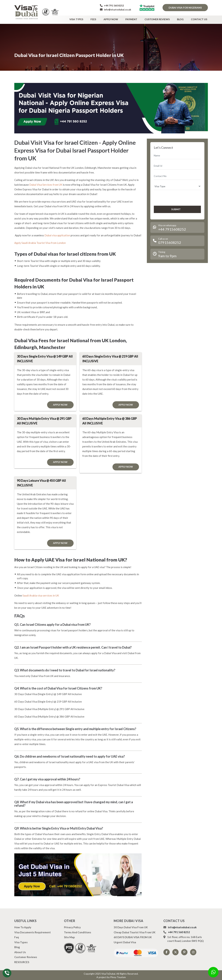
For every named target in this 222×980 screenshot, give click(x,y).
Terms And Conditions (78, 931)
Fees (100, 19)
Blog (182, 19)
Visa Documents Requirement (33, 931)
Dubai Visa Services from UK (46, 184)
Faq (17, 936)
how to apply (23, 927)
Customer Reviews (160, 19)
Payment (136, 19)
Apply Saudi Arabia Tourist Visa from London (40, 242)
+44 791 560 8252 (112, 5)
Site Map (69, 936)
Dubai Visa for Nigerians (185, 8)
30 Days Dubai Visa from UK (131, 927)
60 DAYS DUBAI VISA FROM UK (133, 936)
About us (20, 951)
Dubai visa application (57, 234)
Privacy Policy (72, 927)
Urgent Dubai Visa (125, 941)
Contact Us (200, 19)
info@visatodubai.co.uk (116, 9)
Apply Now (116, 19)
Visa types (84, 19)
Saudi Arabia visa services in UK (41, 595)
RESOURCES (22, 961)
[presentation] (172, 197)
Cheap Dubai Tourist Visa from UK (135, 931)
